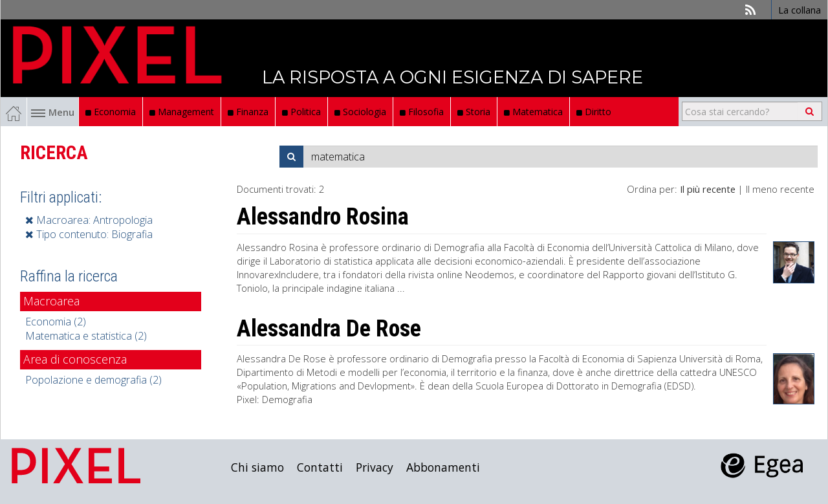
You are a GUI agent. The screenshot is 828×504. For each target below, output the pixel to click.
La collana (800, 10)
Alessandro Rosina (323, 217)
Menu (53, 112)
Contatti (320, 467)
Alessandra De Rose (329, 329)
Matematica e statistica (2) (86, 336)
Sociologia (360, 112)
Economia (111, 112)
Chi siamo (257, 467)
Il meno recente (780, 189)
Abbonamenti (443, 467)
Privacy (375, 467)
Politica (301, 112)
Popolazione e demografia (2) (93, 380)
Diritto (594, 112)
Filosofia (422, 112)
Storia (474, 112)
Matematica (533, 112)
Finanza (248, 112)
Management (182, 112)
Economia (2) (56, 322)
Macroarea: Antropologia (89, 220)
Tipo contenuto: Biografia (89, 234)
